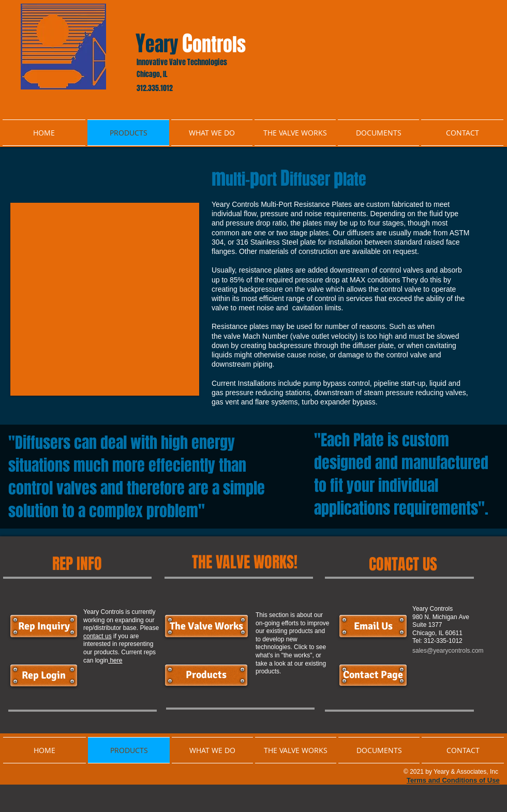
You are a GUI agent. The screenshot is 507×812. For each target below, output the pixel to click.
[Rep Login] (44, 675)
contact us (98, 636)
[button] (105, 299)
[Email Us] (373, 626)
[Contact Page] (373, 675)
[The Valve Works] (206, 626)
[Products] (206, 675)
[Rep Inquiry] (44, 626)
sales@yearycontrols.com (448, 651)
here (115, 660)
